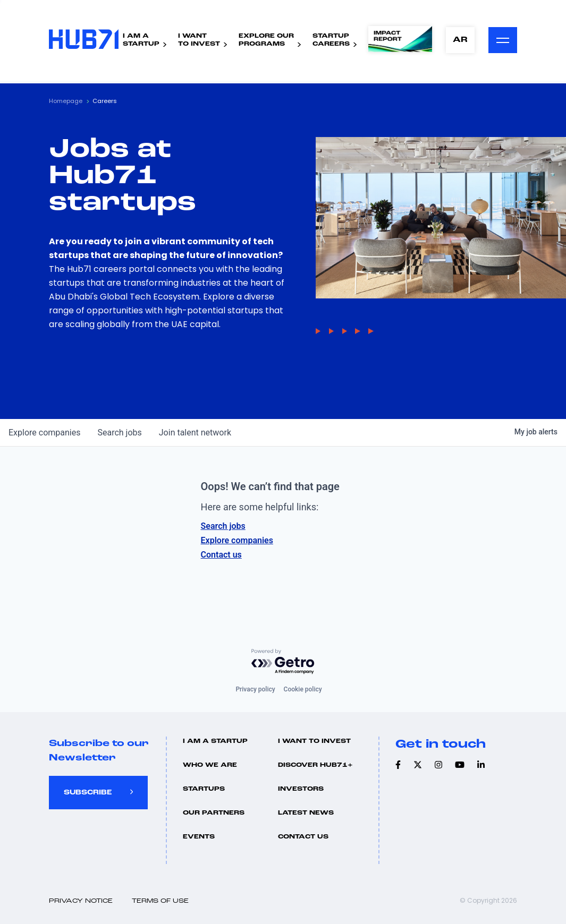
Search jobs (223, 526)
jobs (119, 433)
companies (44, 433)
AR (460, 40)
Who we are (210, 765)
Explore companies (237, 540)
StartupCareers (331, 40)
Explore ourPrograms (266, 40)
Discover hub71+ (315, 765)
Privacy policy (255, 689)
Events (199, 837)
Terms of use (160, 901)
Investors (301, 789)
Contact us (221, 555)
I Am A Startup (215, 741)
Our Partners (214, 813)
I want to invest (314, 741)
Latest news (306, 813)
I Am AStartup (141, 40)
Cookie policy (303, 689)
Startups (204, 789)
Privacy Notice (81, 901)
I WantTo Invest (199, 40)
